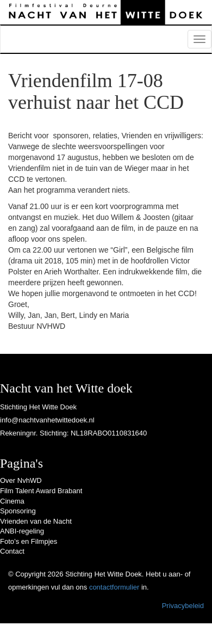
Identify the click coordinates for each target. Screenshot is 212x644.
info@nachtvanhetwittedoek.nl (47, 420)
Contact (12, 551)
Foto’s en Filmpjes (29, 541)
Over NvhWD (21, 480)
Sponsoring (18, 511)
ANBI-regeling (22, 531)
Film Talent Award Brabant (41, 491)
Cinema (12, 501)
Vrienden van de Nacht (36, 521)
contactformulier (114, 587)
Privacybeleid (183, 606)
